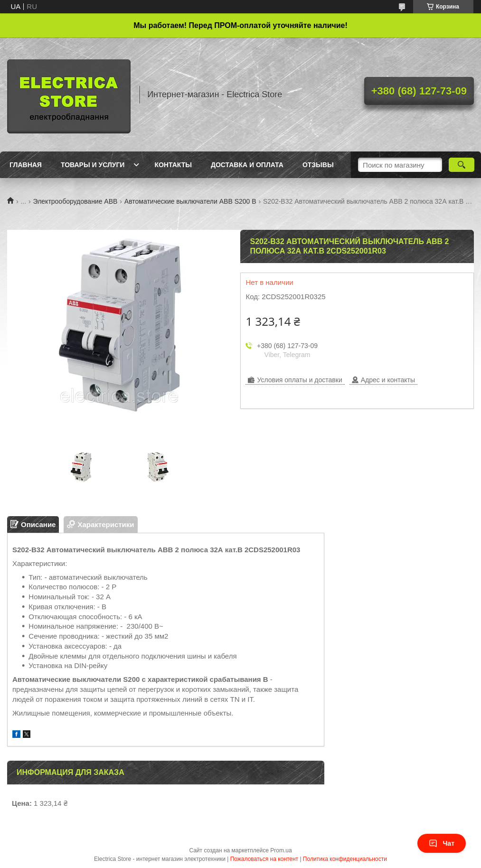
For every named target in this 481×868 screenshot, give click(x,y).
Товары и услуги (93, 165)
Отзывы (318, 165)
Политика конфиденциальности (345, 859)
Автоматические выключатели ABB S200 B (190, 201)
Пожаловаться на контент (264, 859)
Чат (442, 843)
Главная (26, 165)
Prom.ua (281, 850)
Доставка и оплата (247, 165)
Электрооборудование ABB (75, 201)
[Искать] (462, 165)
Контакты (173, 165)
